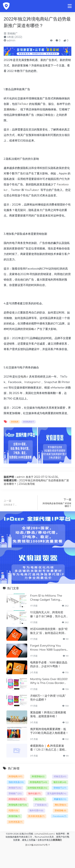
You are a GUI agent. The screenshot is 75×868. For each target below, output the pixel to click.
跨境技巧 (15, 788)
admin (10, 40)
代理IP (13, 810)
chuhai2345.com (45, 834)
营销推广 (11, 33)
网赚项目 (60, 799)
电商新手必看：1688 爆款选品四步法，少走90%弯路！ (49, 664)
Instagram (31, 382)
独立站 (40, 799)
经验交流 (60, 776)
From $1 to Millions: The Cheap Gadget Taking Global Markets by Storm (47, 598)
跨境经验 (14, 816)
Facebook (60, 816)
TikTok (22, 104)
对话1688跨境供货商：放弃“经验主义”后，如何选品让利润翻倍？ (49, 631)
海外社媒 (34, 793)
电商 (23, 377)
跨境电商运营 (17, 799)
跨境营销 (38, 776)
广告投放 (41, 805)
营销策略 (28, 329)
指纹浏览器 (16, 782)
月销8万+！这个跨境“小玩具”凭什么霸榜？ (48, 698)
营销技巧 (60, 788)
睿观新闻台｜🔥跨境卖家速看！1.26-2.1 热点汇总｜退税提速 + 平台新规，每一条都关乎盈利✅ (49, 748)
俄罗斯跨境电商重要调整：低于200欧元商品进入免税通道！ (49, 731)
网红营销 (61, 805)
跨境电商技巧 (29, 422)
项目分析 (60, 782)
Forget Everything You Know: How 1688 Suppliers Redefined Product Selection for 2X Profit (48, 648)
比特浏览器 (16, 822)
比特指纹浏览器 (37, 788)
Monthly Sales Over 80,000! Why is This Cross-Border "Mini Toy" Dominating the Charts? (49, 681)
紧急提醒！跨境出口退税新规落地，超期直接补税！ (48, 714)
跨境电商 (15, 422)
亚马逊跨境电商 (57, 793)
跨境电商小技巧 (18, 805)
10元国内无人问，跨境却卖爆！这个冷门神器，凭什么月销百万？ (48, 614)
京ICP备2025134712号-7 (37, 845)
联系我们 (57, 840)
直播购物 (9, 109)
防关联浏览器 (36, 816)
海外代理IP (36, 810)
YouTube (31, 190)
